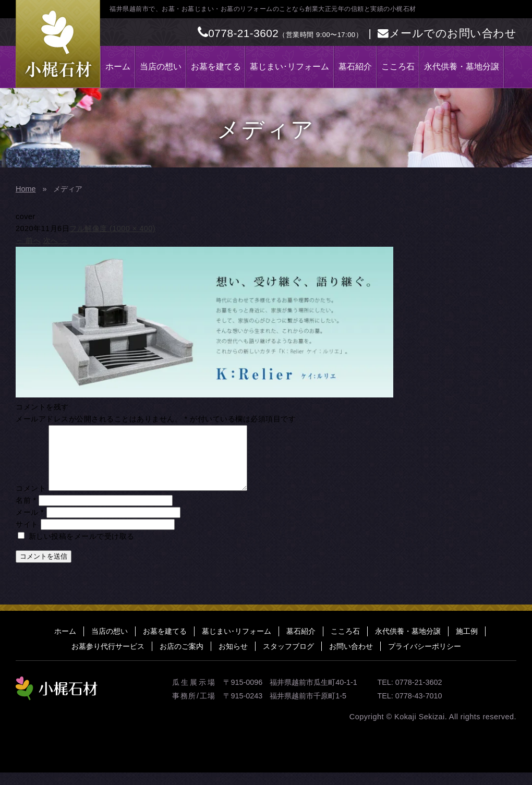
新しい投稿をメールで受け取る (82, 549)
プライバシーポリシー (425, 659)
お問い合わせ (351, 659)
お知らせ (233, 659)
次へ (56, 240)
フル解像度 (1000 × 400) (112, 228)
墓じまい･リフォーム (289, 67)
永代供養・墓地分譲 (462, 67)
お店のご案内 (182, 659)
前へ (28, 240)
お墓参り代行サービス (108, 659)
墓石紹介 (355, 67)
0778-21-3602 (238, 33)
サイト (27, 537)
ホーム (118, 67)
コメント (31, 501)
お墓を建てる (216, 67)
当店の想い (161, 67)
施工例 (467, 644)
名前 (26, 513)
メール (30, 525)
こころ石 (398, 67)
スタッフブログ (288, 659)
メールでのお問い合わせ (447, 33)
